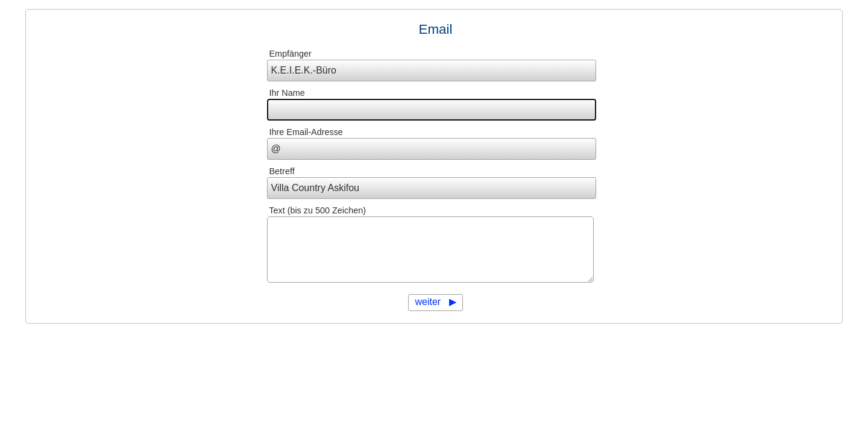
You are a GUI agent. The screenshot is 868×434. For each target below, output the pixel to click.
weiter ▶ (435, 302)
